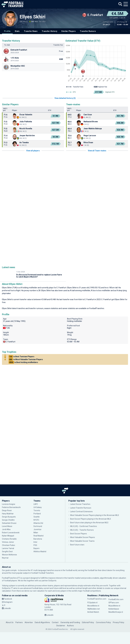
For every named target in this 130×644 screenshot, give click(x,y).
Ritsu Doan (88, 142)
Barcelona (38, 539)
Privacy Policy (119, 622)
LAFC (36, 504)
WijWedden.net (94, 609)
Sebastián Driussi (9, 523)
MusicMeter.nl (114, 606)
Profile (7, 31)
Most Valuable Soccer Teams (82, 541)
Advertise (29, 622)
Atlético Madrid (40, 552)
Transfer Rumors (88, 31)
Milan (36, 533)
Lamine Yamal (8, 548)
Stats (17, 31)
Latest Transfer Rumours (81, 508)
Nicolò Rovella (26, 129)
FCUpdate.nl (92, 603)
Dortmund (38, 526)
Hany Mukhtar (8, 514)
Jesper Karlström (27, 136)
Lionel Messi (7, 526)
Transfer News (31, 31)
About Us (10, 622)
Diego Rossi (7, 510)
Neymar (5, 558)
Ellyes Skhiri (33, 17)
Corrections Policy (103, 622)
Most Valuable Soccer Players (83, 537)
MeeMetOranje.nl (116, 612)
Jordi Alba (6, 529)
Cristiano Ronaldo (9, 539)
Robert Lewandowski (11, 533)
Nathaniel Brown (91, 122)
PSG (35, 545)
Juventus (37, 529)
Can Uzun (88, 115)
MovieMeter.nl (93, 606)
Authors (70, 626)
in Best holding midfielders (23, 362)
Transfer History (49, 31)
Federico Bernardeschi (11, 507)
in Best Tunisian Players (21, 357)
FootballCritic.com (116, 599)
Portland (37, 514)
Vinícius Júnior (8, 542)
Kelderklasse (114, 609)
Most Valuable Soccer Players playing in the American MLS (95, 515)
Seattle (37, 517)
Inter (35, 542)
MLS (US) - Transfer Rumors (82, 530)
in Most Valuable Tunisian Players (26, 359)
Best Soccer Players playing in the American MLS (91, 519)
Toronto (37, 510)
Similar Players (68, 31)
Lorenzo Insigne (9, 504)
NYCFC (36, 520)
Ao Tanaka (24, 142)
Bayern (36, 548)
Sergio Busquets (9, 517)
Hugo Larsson (90, 136)
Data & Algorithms (42, 622)
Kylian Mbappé (8, 536)
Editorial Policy (88, 622)
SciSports (52, 581)
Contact (55, 622)
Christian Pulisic (9, 545)
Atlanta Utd (38, 523)
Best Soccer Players (79, 534)
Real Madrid (38, 536)
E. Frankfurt (61, 288)
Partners (19, 622)
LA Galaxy (38, 507)
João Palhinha (26, 122)
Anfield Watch (93, 612)
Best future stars (77, 545)
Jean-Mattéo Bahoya (93, 129)
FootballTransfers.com (97, 599)
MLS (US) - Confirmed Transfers (84, 526)
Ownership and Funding (70, 622)
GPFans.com (114, 603)
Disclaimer (61, 626)
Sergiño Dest (7, 552)
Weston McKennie (9, 555)
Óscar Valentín (26, 115)
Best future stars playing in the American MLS (89, 523)
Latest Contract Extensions (81, 512)
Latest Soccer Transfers (80, 504)
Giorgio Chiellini (8, 520)
